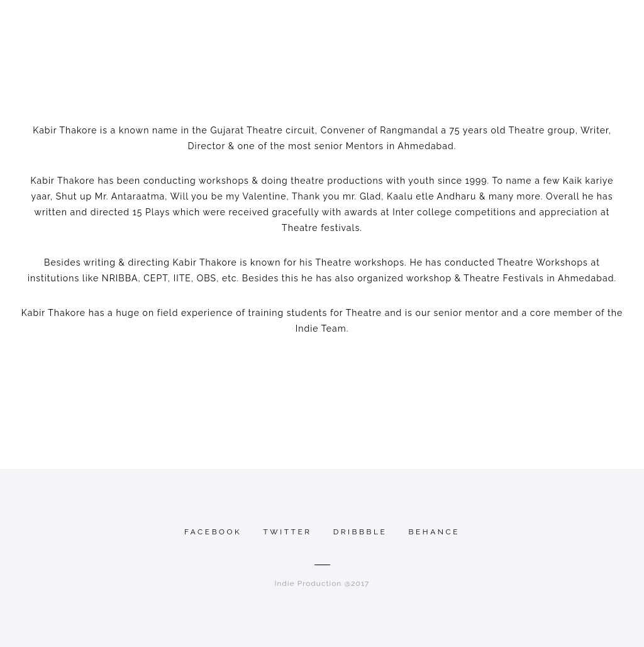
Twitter (287, 532)
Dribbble (360, 532)
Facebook (213, 532)
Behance (435, 532)
